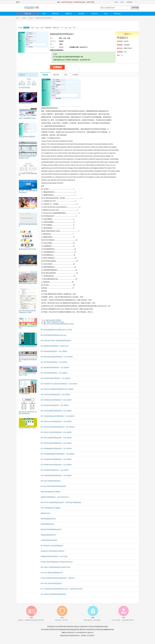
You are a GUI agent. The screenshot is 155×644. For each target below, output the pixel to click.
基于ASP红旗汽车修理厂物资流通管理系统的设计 (56, 341)
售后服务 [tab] (75, 75)
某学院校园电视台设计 (48, 524)
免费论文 (68, 14)
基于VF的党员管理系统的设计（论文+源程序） (55, 405)
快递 (50, 320)
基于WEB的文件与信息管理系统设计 (52, 546)
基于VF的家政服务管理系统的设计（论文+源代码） (57, 448)
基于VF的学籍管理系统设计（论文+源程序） (55, 373)
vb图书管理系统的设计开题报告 (51, 492)
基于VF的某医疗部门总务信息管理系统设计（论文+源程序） (59, 384)
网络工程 (56, 28)
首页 (44, 14)
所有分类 (28, 14)
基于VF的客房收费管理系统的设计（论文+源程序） (57, 475)
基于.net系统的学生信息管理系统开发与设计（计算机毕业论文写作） (62, 589)
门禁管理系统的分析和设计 (49, 540)
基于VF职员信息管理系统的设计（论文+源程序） (56, 395)
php (37, 28)
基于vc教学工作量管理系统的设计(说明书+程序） (56, 567)
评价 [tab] (66, 75)
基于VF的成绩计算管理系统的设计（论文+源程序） (57, 459)
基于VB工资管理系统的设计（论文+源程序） (55, 362)
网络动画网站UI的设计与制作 (28, 283)
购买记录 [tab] (56, 75)
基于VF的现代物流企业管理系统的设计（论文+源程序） (58, 416)
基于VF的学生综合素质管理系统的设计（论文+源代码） (58, 427)
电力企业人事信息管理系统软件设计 (52, 573)
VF (62, 28)
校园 (47, 320)
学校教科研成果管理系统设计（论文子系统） (55, 556)
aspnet (31, 18)
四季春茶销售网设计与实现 (27, 428)
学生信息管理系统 (24, 88)
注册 (116, 2)
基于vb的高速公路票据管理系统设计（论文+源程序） (57, 357)
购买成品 (117, 14)
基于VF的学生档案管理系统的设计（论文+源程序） (57, 443)
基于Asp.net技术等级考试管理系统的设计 (54, 486)
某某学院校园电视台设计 (48, 519)
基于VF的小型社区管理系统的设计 (51, 583)
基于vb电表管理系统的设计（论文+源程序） (54, 351)
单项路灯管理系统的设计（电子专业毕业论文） (55, 497)
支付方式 (95, 14)
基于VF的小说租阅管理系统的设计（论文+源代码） (57, 438)
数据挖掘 (48, 28)
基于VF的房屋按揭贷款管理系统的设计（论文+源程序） (58, 454)
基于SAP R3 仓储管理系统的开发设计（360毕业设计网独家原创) (61, 502)
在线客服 (129, 2)
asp (66, 28)
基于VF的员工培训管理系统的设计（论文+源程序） (57, 432)
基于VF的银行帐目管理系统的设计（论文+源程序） (57, 465)
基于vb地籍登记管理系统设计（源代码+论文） (55, 346)
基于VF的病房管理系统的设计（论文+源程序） (55, 470)
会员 (122, 2)
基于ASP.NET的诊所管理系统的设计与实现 (60, 324)
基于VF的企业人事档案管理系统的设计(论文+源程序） (58, 389)
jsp (70, 28)
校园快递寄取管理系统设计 (27, 137)
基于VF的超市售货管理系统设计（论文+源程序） (56, 378)
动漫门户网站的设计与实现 (27, 118)
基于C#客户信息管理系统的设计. (51, 481)
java (42, 28)
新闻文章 (55, 14)
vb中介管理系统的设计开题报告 (51, 508)
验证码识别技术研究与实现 (27, 249)
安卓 (33, 28)
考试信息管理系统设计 (26, 103)
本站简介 (82, 14)
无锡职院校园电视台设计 (48, 535)
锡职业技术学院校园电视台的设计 (51, 529)
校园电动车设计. (46, 513)
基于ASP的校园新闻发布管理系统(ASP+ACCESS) (56, 330)
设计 (106, 14)
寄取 (54, 320)
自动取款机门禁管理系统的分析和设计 (53, 551)
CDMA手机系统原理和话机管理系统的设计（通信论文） (58, 578)
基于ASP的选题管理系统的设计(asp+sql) (53, 335)
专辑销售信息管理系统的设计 (28, 346)
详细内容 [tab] (45, 75)
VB (74, 28)
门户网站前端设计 (24, 394)
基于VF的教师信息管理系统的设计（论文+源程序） (57, 400)
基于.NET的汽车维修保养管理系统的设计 (53, 594)
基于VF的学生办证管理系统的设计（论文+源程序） (57, 422)
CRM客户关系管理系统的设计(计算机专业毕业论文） (57, 562)
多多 (125, 52)
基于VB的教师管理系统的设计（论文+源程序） (55, 368)
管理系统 (58, 320)
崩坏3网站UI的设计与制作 (27, 208)
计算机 (24, 18)
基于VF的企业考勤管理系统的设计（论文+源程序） (57, 411)
